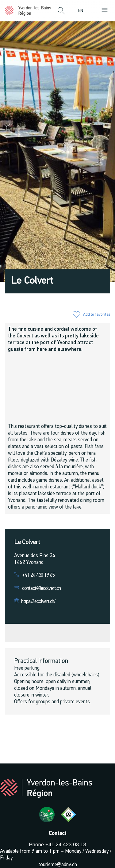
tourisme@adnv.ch (58, 865)
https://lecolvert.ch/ (38, 602)
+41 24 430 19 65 (38, 575)
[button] (61, 11)
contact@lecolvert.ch (41, 588)
